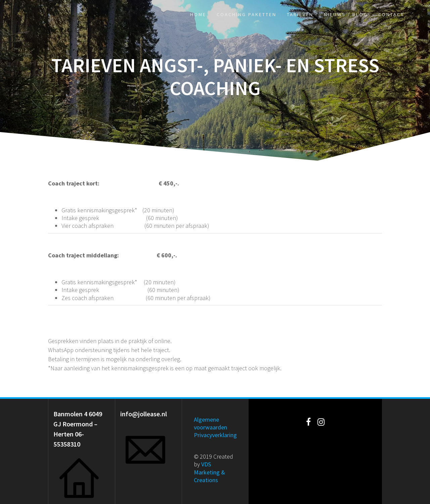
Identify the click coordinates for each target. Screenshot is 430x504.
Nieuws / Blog (346, 14)
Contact (391, 14)
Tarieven (300, 14)
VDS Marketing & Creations (209, 472)
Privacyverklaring (215, 435)
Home (198, 14)
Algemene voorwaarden (210, 423)
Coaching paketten (247, 14)
